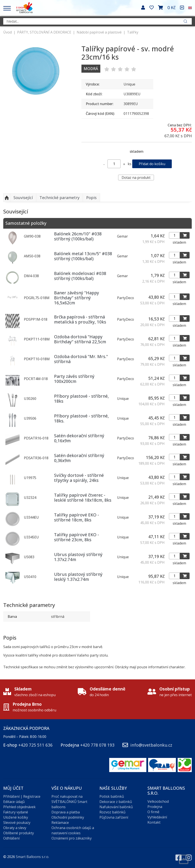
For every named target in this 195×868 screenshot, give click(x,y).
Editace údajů (14, 802)
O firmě (153, 812)
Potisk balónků (112, 796)
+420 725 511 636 (35, 745)
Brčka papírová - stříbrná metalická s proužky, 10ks (80, 319)
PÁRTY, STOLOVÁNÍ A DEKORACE (44, 32)
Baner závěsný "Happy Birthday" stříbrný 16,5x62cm (77, 298)
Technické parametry (59, 198)
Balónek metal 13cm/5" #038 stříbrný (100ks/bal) (83, 256)
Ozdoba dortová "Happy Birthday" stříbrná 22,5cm (80, 339)
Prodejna (155, 807)
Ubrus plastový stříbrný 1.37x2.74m (78, 557)
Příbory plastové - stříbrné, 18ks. (81, 418)
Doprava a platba (66, 812)
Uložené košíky (16, 817)
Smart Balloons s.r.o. (32, 857)
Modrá (91, 69)
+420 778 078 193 (97, 745)
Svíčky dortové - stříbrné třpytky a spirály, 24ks (79, 478)
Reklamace (60, 823)
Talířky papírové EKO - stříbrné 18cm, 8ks (77, 517)
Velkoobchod (158, 801)
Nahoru (7, 198)
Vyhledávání (157, 817)
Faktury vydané (16, 812)
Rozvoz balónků (112, 812)
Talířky (133, 32)
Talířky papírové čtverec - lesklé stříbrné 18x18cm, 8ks (83, 498)
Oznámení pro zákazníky (72, 838)
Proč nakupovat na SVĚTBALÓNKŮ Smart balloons (69, 802)
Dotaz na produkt (136, 178)
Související (23, 198)
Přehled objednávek (19, 807)
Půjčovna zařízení (114, 817)
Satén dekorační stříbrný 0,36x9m (79, 458)
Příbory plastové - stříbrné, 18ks (81, 399)
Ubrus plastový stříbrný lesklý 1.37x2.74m (78, 577)
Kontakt (154, 822)
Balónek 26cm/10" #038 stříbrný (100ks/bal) (78, 236)
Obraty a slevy (15, 828)
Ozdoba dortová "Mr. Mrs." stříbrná (81, 359)
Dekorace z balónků (116, 802)
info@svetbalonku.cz (151, 745)
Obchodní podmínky (68, 817)
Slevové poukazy (17, 823)
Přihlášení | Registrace (22, 796)
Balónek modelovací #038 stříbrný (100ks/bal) (80, 276)
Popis (91, 198)
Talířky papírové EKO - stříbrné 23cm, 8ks (77, 537)
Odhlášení (11, 838)
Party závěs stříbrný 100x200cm (74, 379)
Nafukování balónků (116, 807)
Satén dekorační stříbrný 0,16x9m (79, 438)
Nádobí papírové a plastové (99, 32)
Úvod (7, 32)
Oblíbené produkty (19, 833)
